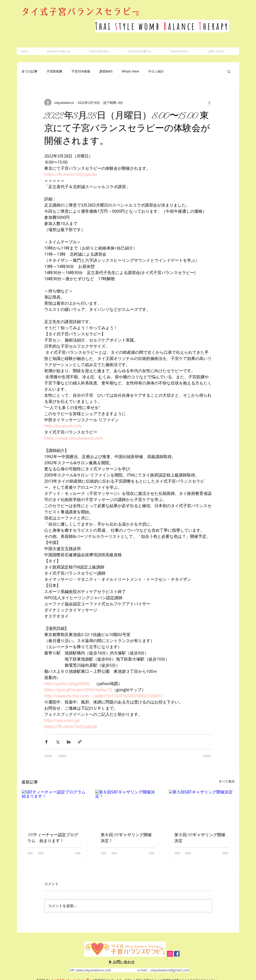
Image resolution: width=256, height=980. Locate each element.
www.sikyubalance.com (94, 970)
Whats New (130, 71)
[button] (229, 71)
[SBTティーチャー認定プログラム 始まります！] (55, 808)
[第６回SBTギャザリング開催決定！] (128, 808)
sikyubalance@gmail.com (170, 970)
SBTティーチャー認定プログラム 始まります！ (53, 838)
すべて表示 (227, 781)
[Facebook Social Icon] (177, 954)
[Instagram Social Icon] (170, 954)
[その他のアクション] (209, 102)
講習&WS (106, 71)
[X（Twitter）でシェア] (57, 742)
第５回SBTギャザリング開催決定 (200, 838)
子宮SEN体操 (81, 71)
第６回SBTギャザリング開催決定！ (126, 838)
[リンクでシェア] (80, 742)
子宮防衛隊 (54, 71)
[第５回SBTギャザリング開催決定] (202, 808)
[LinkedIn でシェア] (69, 742)
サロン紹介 (156, 71)
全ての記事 (29, 71)
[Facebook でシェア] (46, 742)
